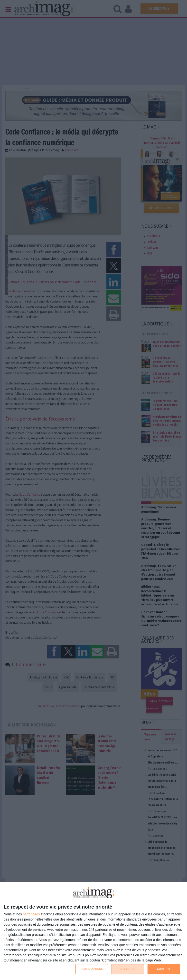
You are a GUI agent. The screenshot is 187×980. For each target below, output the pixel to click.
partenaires (31, 914)
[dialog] (93, 931)
